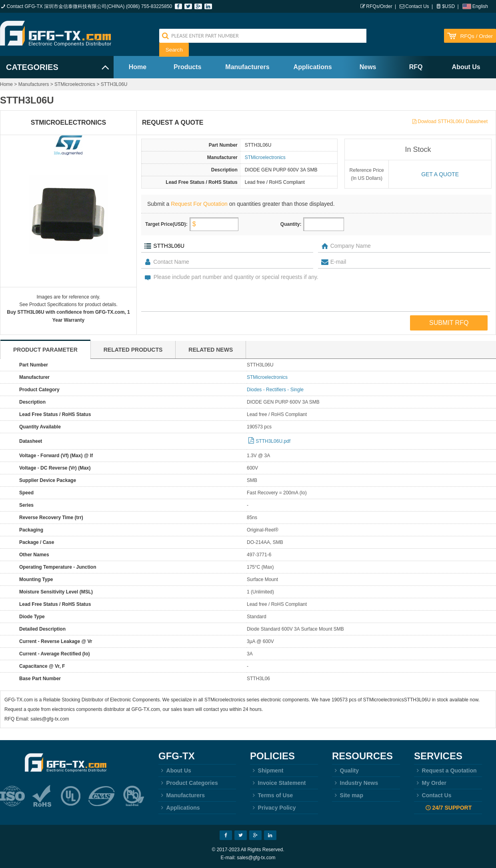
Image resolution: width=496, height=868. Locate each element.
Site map (348, 795)
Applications (313, 67)
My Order (430, 783)
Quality (345, 770)
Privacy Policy (273, 808)
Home (138, 67)
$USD (448, 6)
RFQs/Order (379, 6)
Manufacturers (247, 67)
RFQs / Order (476, 36)
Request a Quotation (445, 770)
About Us (466, 67)
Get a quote (440, 174)
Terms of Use (271, 795)
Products (187, 67)
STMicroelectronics (75, 84)
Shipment (267, 770)
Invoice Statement (278, 783)
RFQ (416, 67)
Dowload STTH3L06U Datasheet (453, 121)
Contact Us (417, 6)
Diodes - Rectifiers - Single (275, 390)
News (368, 67)
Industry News (355, 783)
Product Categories (188, 783)
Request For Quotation (199, 204)
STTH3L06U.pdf (273, 441)
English (480, 6)
